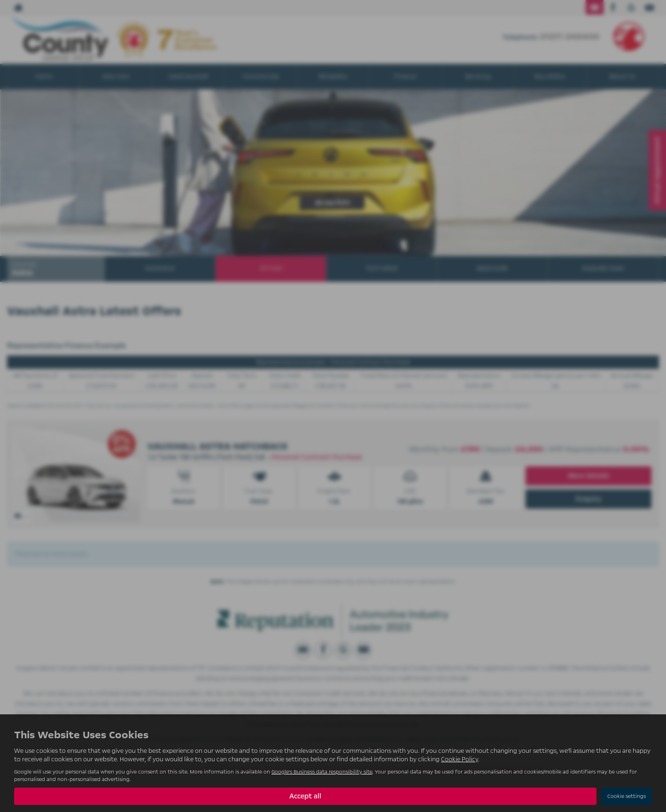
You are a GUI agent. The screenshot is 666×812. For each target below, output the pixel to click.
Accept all (305, 796)
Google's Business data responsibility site (322, 772)
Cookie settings (627, 796)
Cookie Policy (460, 759)
